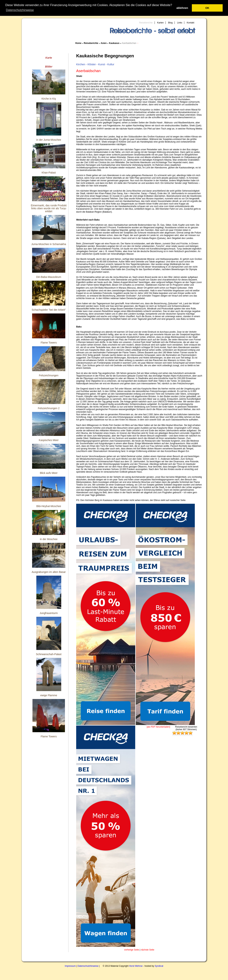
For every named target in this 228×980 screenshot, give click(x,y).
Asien (104, 43)
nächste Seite (147, 950)
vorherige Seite (132, 950)
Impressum (70, 966)
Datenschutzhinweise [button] (20, 10)
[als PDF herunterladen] (158, 727)
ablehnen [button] (182, 8)
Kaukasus (114, 43)
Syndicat (159, 966)
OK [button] (207, 8)
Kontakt (190, 23)
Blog (170, 23)
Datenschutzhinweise (88, 966)
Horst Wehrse (136, 966)
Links (180, 23)
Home (78, 43)
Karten (160, 23)
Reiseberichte (146, 23)
